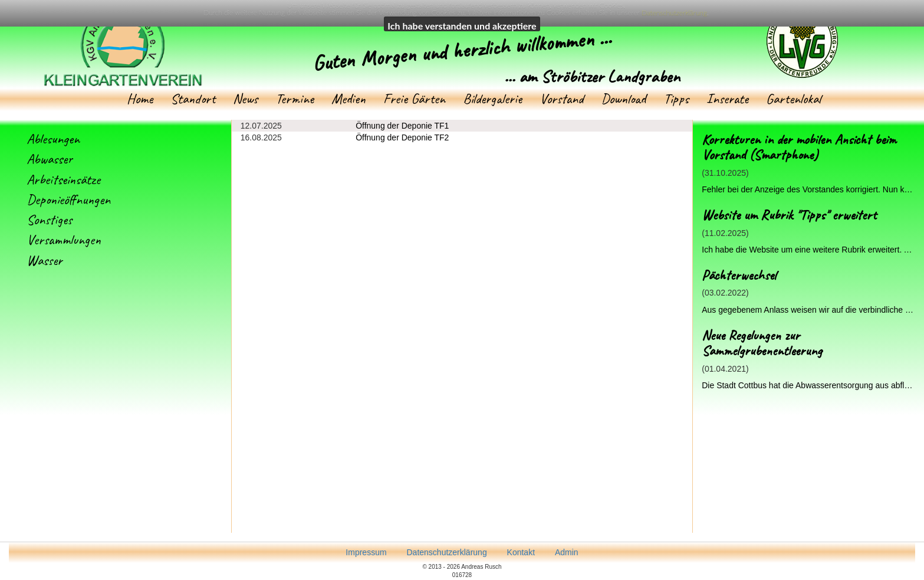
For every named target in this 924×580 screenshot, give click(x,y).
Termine (295, 99)
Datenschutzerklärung (674, 13)
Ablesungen (53, 139)
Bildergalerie (492, 99)
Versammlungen (64, 240)
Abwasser (50, 159)
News (245, 99)
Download (623, 99)
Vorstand (561, 99)
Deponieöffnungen (68, 199)
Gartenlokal (793, 99)
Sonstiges (49, 219)
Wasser (45, 260)
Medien (348, 99)
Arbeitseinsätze (63, 179)
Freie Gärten (414, 99)
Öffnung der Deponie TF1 (402, 126)
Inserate (727, 99)
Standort (193, 99)
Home (140, 99)
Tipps (676, 99)
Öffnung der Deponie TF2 (402, 137)
